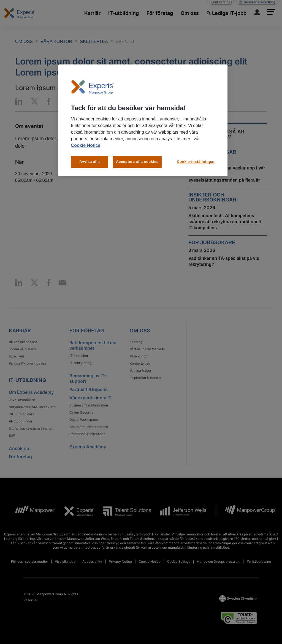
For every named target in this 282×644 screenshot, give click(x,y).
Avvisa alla (90, 162)
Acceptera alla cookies (137, 162)
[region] (143, 120)
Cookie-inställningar (196, 162)
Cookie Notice (86, 145)
